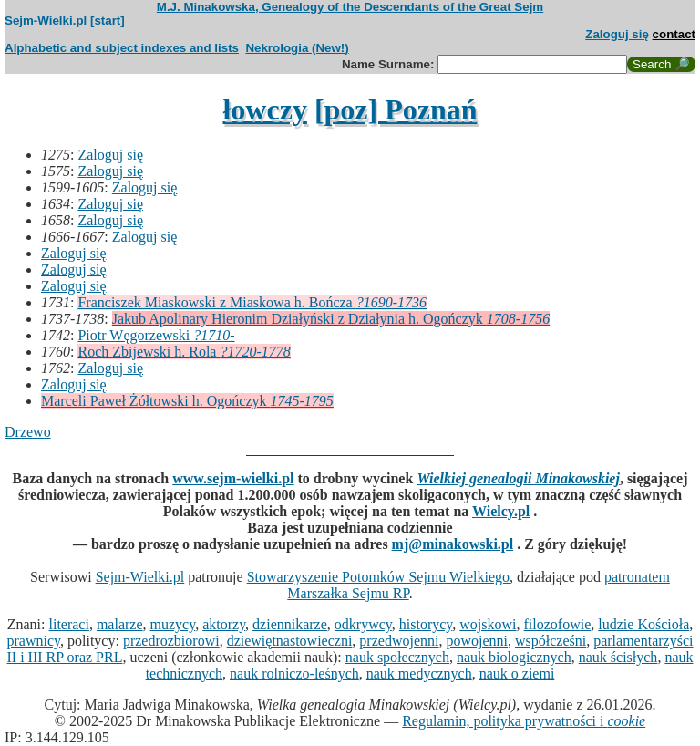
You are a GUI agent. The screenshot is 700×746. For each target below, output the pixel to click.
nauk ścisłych (618, 657)
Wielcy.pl (501, 511)
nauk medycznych (419, 673)
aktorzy (224, 624)
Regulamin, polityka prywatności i (524, 721)
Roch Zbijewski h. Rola (184, 352)
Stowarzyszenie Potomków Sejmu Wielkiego (378, 577)
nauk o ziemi (517, 673)
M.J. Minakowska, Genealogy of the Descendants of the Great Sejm (350, 7)
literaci (69, 624)
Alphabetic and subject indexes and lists (122, 48)
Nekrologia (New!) (297, 48)
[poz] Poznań (396, 109)
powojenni (477, 641)
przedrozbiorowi (171, 641)
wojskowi (488, 624)
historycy (426, 624)
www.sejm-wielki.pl (233, 478)
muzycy (173, 624)
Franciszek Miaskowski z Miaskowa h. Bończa (252, 302)
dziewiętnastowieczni (290, 641)
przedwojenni (399, 641)
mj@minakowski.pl (453, 544)
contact (674, 34)
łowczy (264, 109)
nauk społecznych (397, 657)
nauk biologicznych (514, 657)
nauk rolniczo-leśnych (294, 673)
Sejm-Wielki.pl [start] (65, 21)
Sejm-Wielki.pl (140, 577)
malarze (120, 624)
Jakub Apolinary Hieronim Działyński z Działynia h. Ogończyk (331, 319)
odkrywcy (363, 624)
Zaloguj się (617, 34)
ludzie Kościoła (643, 624)
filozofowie (558, 624)
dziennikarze (290, 624)
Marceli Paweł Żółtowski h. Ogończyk (187, 401)
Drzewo (28, 432)
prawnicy (34, 641)
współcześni (551, 641)
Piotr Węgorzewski (156, 335)
